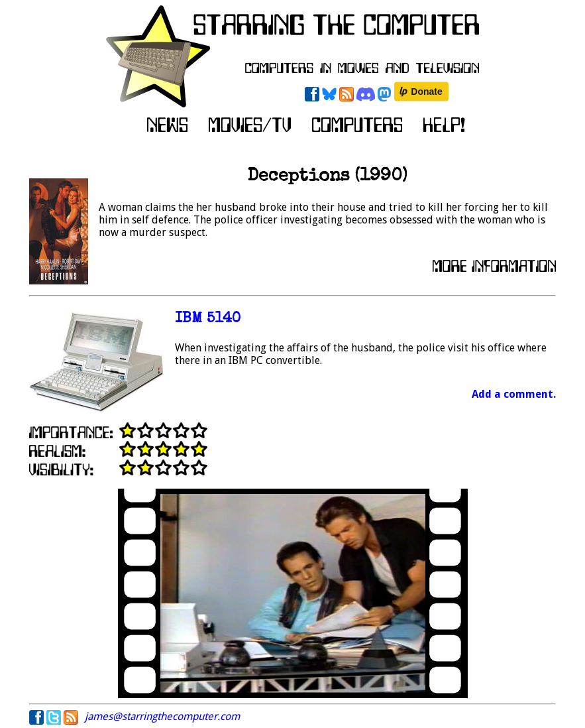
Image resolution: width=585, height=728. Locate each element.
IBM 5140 (208, 319)
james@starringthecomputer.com (162, 716)
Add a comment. (514, 394)
